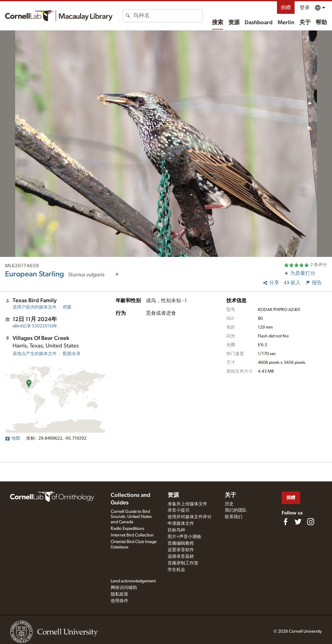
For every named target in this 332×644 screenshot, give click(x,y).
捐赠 (286, 8)
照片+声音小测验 (184, 537)
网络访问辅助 (124, 588)
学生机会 (176, 570)
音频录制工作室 (183, 563)
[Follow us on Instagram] (311, 522)
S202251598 (35, 326)
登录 (305, 8)
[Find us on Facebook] (285, 522)
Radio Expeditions (127, 529)
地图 (13, 438)
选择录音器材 (181, 557)
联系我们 (234, 517)
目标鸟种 (176, 530)
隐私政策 (119, 594)
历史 (229, 504)
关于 (305, 23)
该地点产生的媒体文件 (35, 354)
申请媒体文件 (181, 524)
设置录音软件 (181, 550)
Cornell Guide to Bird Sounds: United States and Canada (131, 517)
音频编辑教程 (181, 543)
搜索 (218, 23)
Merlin (286, 23)
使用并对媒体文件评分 (190, 517)
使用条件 (119, 601)
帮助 (321, 23)
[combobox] (168, 16)
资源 (234, 23)
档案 (67, 307)
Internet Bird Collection (132, 535)
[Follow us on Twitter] (298, 522)
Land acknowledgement (133, 581)
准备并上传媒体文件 (187, 504)
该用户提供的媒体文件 (35, 307)
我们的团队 (236, 510)
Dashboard (259, 23)
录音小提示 (179, 510)
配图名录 (72, 354)
